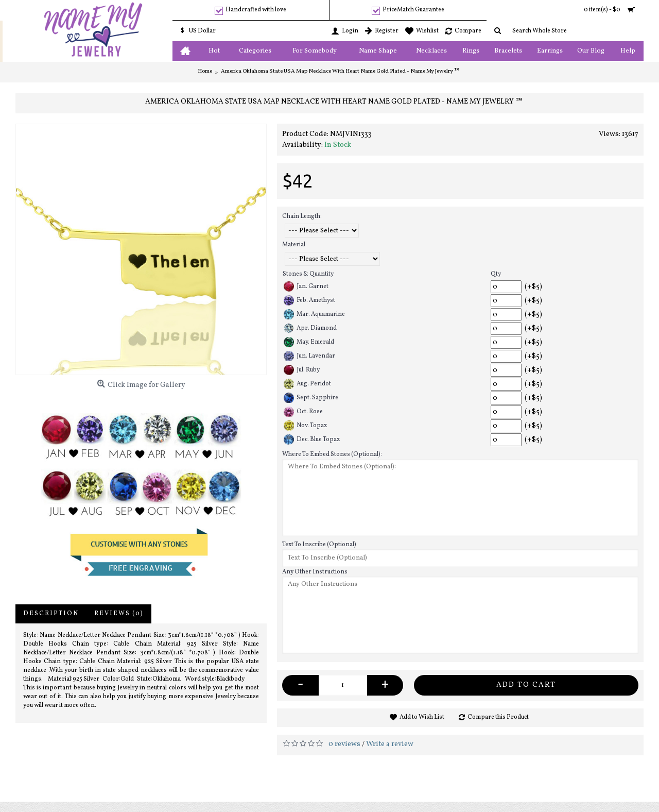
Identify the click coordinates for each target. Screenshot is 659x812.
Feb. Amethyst (309, 300)
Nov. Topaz (305, 426)
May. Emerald (309, 342)
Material (294, 245)
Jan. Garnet (306, 286)
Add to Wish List (422, 717)
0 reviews (344, 744)
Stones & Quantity (308, 274)
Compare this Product (498, 717)
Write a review (390, 744)
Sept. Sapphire (311, 398)
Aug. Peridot (307, 384)
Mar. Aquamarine (314, 314)
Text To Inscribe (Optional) (319, 545)
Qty (496, 274)
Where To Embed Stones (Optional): (332, 454)
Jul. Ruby (302, 370)
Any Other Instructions (315, 572)
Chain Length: (302, 216)
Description (51, 614)
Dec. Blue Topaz (312, 439)
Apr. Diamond (310, 328)
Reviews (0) (119, 614)
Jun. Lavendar (309, 356)
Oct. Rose (303, 412)
